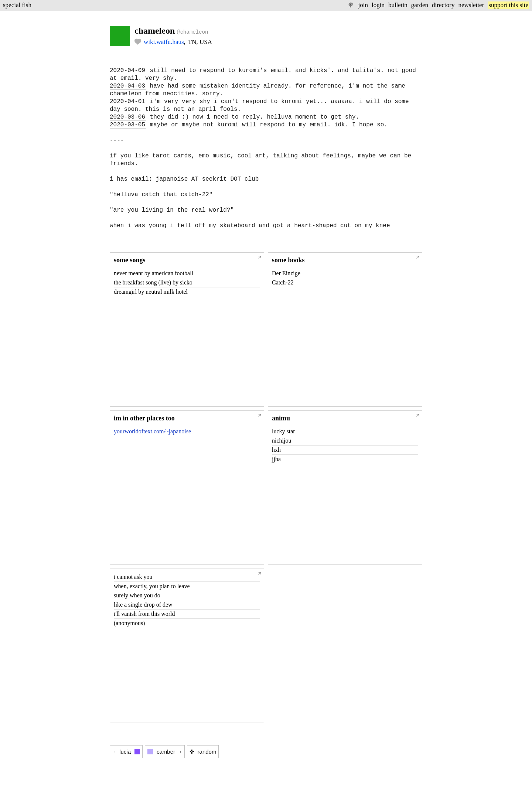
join (363, 5)
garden (420, 5)
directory (443, 5)
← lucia (126, 752)
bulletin (398, 5)
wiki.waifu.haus (164, 42)
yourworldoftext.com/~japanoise (152, 431)
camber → (165, 752)
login (378, 5)
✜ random (203, 752)
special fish (17, 5)
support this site (508, 5)
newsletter (471, 5)
